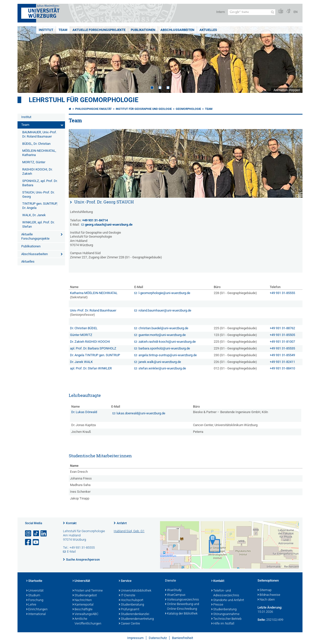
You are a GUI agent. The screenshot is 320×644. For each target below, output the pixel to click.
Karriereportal (83, 605)
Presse (217, 605)
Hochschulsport (131, 600)
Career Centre (129, 624)
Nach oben (266, 600)
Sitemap (264, 590)
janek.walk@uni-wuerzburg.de (160, 362)
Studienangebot (85, 596)
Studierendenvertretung (136, 619)
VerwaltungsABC (85, 614)
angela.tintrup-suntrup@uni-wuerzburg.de (168, 355)
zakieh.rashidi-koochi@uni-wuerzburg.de (167, 342)
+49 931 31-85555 (282, 293)
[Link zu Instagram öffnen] (28, 534)
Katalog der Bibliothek (181, 614)
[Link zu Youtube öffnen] (36, 542)
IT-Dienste (127, 596)
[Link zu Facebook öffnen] (28, 542)
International (36, 614)
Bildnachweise (269, 595)
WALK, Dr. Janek (34, 215)
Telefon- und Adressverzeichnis (225, 593)
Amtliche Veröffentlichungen (87, 621)
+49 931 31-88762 (282, 328)
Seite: (261, 620)
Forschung (35, 600)
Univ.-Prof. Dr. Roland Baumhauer (93, 310)
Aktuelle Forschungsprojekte (99, 30)
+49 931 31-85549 (282, 355)
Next (294, 60)
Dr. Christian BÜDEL (84, 328)
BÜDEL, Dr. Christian (36, 144)
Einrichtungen (37, 610)
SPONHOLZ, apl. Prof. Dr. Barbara (40, 183)
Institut (46, 30)
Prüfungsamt (129, 610)
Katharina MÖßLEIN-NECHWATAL (94, 293)
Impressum (135, 638)
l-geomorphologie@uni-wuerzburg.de (164, 293)
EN (295, 12)
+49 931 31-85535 (282, 348)
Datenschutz (158, 638)
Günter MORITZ (81, 335)
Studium (33, 596)
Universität (35, 591)
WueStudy (173, 590)
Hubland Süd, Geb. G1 (129, 531)
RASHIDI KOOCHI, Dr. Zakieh (37, 171)
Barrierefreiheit (182, 638)
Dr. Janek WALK (81, 362)
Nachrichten (82, 600)
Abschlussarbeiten (177, 30)
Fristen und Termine (88, 591)
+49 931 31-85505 (282, 335)
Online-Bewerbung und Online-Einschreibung (182, 607)
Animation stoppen (287, 90)
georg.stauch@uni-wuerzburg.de (109, 225)
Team (63, 30)
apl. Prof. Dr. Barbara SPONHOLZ (93, 348)
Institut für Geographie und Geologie (144, 109)
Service (125, 581)
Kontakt (71, 523)
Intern (220, 12)
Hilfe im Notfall (223, 624)
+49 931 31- (95, 220)
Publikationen (143, 30)
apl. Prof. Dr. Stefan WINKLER (91, 368)
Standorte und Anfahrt (228, 600)
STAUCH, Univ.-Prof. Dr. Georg (38, 194)
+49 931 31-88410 (282, 368)
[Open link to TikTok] (36, 534)
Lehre (31, 605)
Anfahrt (122, 523)
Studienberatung (131, 605)
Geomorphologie (188, 109)
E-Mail (71, 552)
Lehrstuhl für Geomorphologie (84, 100)
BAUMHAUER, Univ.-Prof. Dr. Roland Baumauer (39, 134)
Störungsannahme (225, 614)
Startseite (34, 581)
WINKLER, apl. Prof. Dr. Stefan (38, 224)
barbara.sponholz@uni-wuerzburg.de (164, 348)
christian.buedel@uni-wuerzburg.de (163, 328)
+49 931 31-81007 (282, 342)
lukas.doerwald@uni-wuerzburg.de (141, 413)
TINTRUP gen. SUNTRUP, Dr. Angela (40, 206)
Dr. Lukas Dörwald (84, 412)
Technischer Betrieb (226, 619)
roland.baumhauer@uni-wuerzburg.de (165, 310)
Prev (26, 60)
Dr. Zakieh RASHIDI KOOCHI (90, 342)
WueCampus (175, 595)
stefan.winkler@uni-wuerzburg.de (162, 368)
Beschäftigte (82, 610)
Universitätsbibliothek (135, 591)
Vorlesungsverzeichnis (182, 600)
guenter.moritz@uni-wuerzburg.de (162, 335)
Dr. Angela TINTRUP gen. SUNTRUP (95, 355)
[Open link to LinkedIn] (44, 534)
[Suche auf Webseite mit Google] (252, 12)
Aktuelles (208, 30)
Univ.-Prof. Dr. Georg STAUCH (104, 202)
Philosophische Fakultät (93, 109)
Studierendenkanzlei (134, 614)
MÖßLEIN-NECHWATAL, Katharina (39, 153)
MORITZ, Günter (34, 162)
